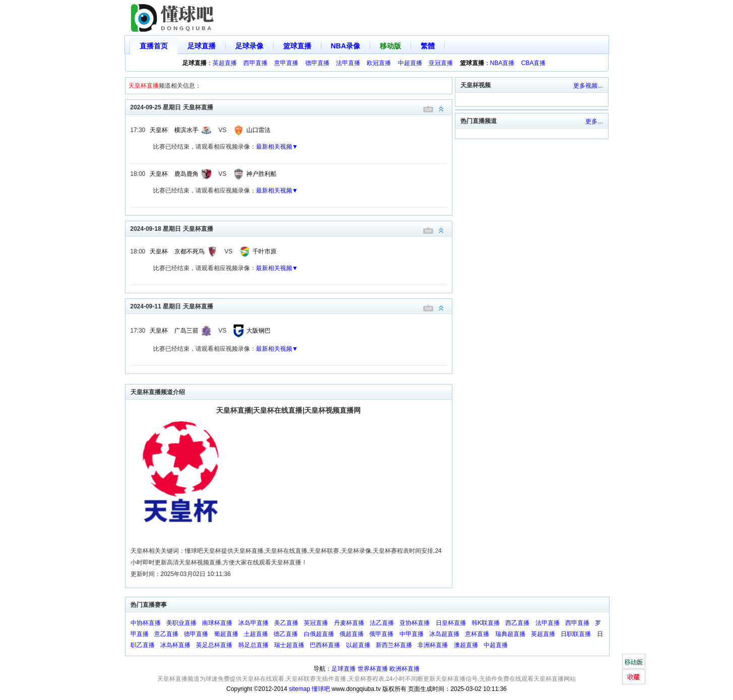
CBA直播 (534, 63)
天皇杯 (159, 130)
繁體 (428, 46)
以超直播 (358, 645)
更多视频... (588, 86)
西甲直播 (255, 63)
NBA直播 (503, 63)
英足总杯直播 (214, 645)
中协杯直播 (146, 623)
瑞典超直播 (510, 634)
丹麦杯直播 (349, 623)
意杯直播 (477, 634)
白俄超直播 (319, 634)
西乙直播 (517, 623)
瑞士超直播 (289, 645)
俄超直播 (352, 634)
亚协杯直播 (415, 623)
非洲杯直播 (433, 645)
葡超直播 (226, 634)
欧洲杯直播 (405, 669)
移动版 (390, 46)
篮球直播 (297, 46)
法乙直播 (382, 623)
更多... (594, 121)
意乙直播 (166, 634)
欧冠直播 (379, 63)
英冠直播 (316, 623)
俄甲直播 (381, 634)
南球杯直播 (217, 623)
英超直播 (225, 63)
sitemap (300, 689)
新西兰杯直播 (394, 645)
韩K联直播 (486, 623)
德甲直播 (317, 63)
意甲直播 (286, 63)
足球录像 (249, 46)
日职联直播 (576, 634)
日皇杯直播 (451, 623)
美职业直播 (181, 623)
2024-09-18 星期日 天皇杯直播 (291, 228)
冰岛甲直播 (253, 623)
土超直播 (256, 634)
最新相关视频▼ (277, 147)
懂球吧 (321, 689)
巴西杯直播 (325, 645)
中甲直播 (412, 634)
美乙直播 (286, 623)
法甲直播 (348, 63)
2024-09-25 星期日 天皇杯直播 (291, 107)
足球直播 (202, 46)
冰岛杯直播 (175, 645)
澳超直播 (466, 645)
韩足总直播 (253, 645)
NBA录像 (346, 46)
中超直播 (410, 63)
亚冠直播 (441, 63)
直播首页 (154, 46)
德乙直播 (286, 634)
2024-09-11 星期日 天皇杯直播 (291, 306)
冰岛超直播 (444, 634)
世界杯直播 (373, 669)
